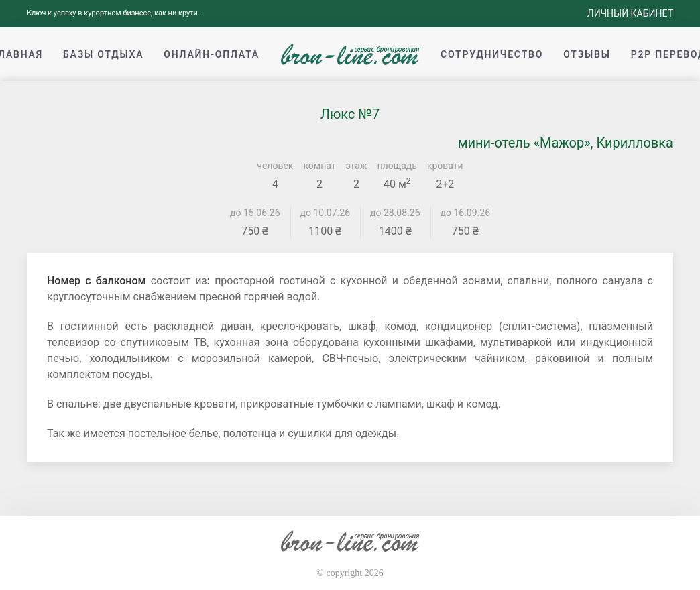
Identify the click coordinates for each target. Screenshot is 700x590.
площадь (397, 166)
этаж (357, 166)
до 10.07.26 (326, 213)
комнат (319, 166)
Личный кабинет (630, 13)
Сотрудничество (492, 54)
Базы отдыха (103, 54)
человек (275, 166)
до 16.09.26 (466, 213)
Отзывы (587, 54)
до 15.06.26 (255, 213)
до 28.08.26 (395, 213)
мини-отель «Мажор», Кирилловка (566, 143)
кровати (445, 166)
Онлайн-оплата (212, 54)
